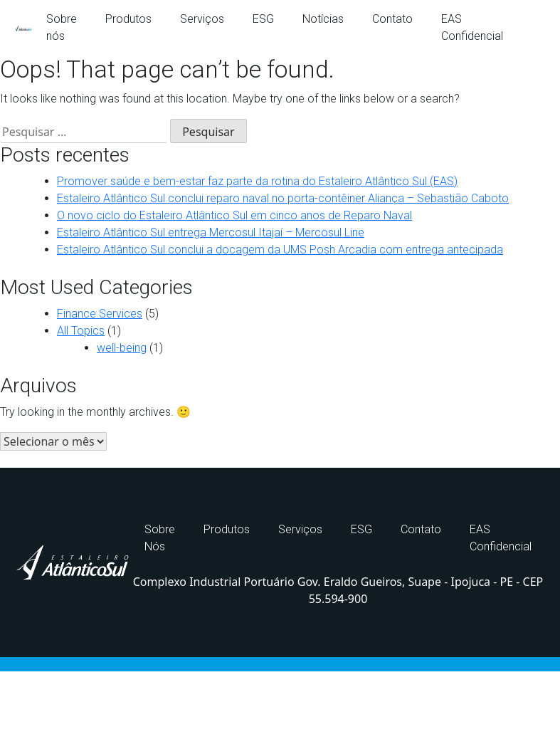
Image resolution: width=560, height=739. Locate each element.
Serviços (202, 19)
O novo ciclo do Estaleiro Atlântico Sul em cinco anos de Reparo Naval (234, 215)
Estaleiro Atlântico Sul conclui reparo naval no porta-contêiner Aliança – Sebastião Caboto (283, 198)
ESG (263, 19)
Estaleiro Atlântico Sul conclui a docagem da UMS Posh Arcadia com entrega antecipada (280, 250)
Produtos (128, 19)
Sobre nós (62, 27)
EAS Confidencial (472, 27)
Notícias (323, 19)
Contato (392, 19)
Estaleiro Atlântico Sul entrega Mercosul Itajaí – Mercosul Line (211, 232)
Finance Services (100, 314)
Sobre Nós (160, 538)
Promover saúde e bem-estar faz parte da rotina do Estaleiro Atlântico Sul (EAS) (257, 181)
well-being (122, 348)
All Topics (81, 331)
